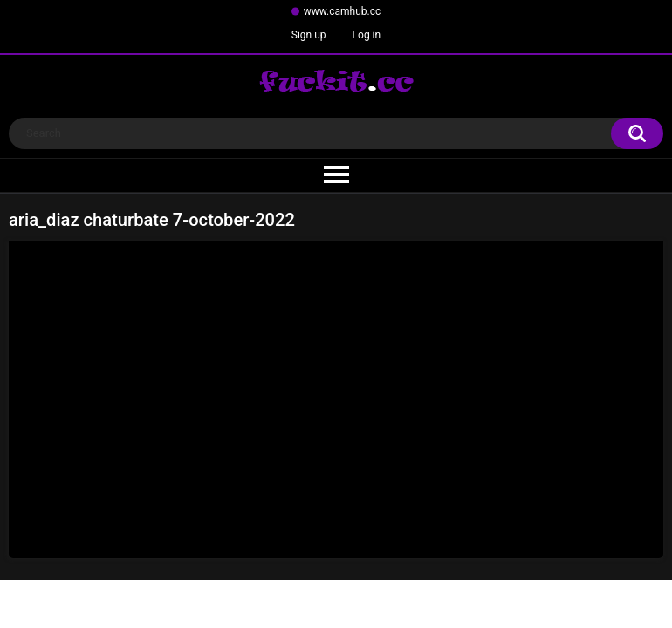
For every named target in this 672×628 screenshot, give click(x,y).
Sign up (309, 35)
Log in (367, 35)
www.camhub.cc (343, 11)
